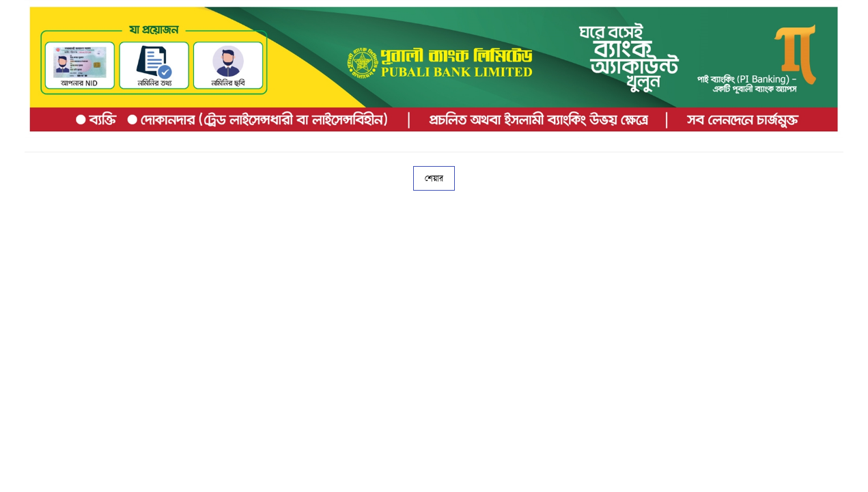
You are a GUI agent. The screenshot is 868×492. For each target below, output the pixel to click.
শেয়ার (434, 178)
